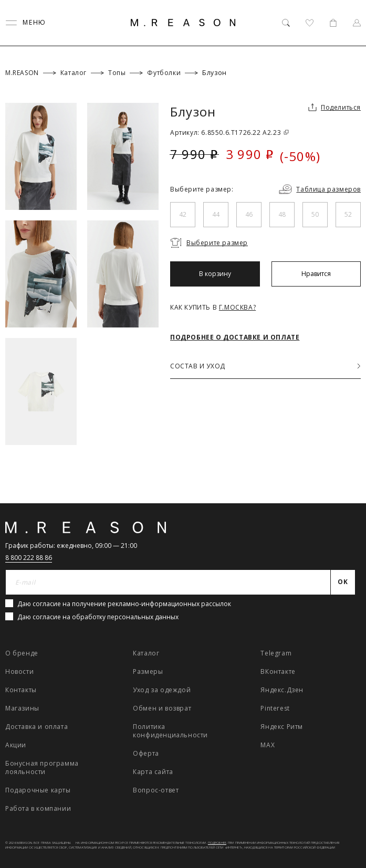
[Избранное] (310, 23)
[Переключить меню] (26, 23)
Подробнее (217, 843)
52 (348, 214)
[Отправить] (343, 583)
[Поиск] (286, 23)
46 (249, 214)
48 (282, 214)
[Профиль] (357, 23)
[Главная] (183, 23)
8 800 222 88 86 (29, 558)
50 (315, 214)
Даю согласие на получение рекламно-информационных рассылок (124, 604)
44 (216, 214)
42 (183, 214)
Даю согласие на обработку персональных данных (98, 617)
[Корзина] (333, 23)
